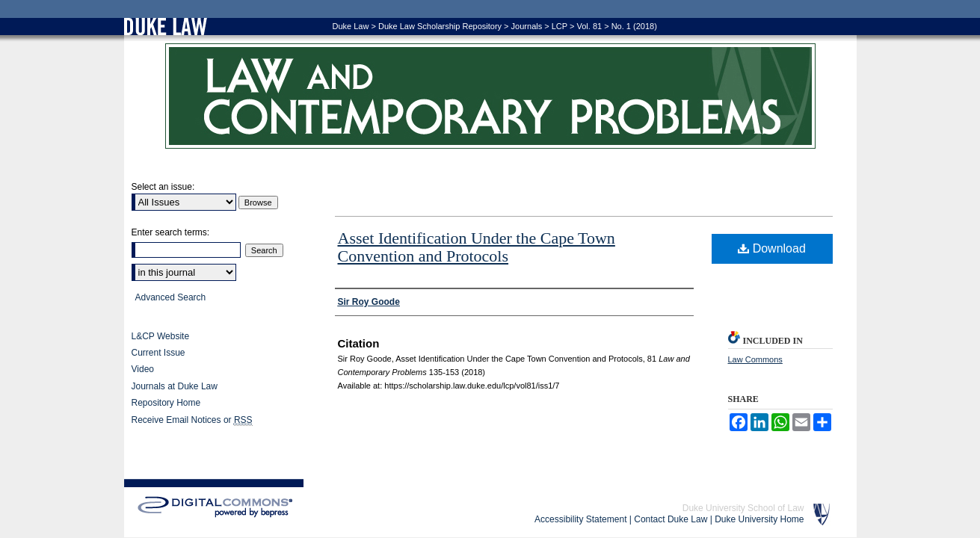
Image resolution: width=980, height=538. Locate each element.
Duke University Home (759, 519)
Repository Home (166, 403)
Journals (527, 26)
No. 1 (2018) (634, 26)
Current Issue (158, 353)
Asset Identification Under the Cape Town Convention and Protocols (477, 247)
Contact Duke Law (671, 519)
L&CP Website (161, 336)
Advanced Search (171, 297)
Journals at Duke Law (175, 386)
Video (143, 369)
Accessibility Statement (580, 519)
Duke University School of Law (743, 508)
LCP (560, 26)
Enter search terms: (171, 232)
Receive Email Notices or (192, 420)
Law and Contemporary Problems (490, 96)
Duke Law (351, 26)
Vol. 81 (589, 26)
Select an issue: (163, 187)
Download (772, 248)
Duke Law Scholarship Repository (440, 26)
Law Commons (755, 359)
